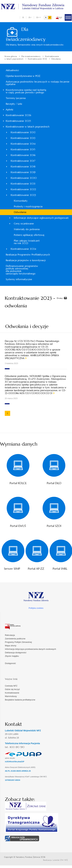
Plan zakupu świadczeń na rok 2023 (27, 242)
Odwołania (56, 59)
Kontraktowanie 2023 (37, 59)
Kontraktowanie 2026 (18, 115)
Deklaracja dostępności (16, 653)
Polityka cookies (36, 608)
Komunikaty (21, 201)
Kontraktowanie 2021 (23, 184)
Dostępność (10, 663)
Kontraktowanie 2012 (23, 132)
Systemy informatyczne (19, 279)
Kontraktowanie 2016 (23, 155)
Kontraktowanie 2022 (23, 189)
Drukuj (60, 298)
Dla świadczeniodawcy (31, 56)
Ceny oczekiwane (24, 224)
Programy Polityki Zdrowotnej (18, 642)
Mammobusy (11, 696)
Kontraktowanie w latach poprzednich (28, 127)
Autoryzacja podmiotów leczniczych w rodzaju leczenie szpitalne (38, 83)
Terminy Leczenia (16, 98)
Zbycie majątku (12, 656)
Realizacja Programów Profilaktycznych (28, 255)
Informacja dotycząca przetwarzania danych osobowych (31, 649)
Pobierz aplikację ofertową (29, 235)
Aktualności (12, 70)
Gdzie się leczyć (12, 689)
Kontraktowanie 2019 (23, 172)
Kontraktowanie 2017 (23, 161)
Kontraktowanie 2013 (23, 138)
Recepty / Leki (14, 104)
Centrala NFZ (11, 686)
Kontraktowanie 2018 (23, 167)
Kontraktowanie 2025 (18, 121)
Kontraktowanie (12, 693)
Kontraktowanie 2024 (23, 249)
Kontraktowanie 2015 (23, 149)
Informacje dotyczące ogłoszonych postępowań (41, 218)
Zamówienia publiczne (15, 639)
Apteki (9, 110)
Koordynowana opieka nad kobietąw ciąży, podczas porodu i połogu (26, 91)
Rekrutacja (10, 635)
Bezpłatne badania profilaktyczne (20, 700)
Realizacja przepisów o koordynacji (26, 260)
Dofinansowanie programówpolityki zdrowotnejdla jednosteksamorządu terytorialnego (22, 270)
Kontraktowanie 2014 (23, 144)
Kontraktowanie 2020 (24, 178)
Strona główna (11, 56)
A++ (39, 17)
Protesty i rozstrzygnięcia (28, 206)
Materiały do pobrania (27, 229)
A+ (30, 17)
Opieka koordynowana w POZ (23, 76)
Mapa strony (11, 646)
